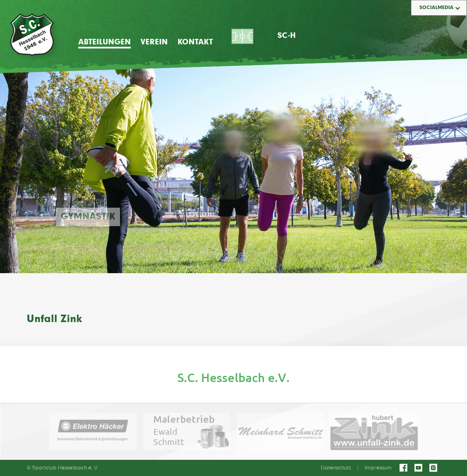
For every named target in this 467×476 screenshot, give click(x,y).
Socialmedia (436, 8)
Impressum (378, 468)
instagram (434, 468)
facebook (404, 468)
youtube (419, 468)
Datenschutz (336, 468)
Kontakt (195, 42)
